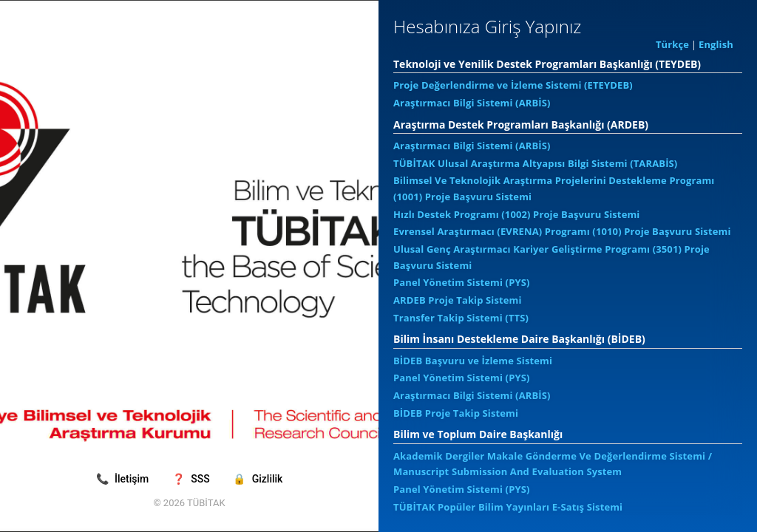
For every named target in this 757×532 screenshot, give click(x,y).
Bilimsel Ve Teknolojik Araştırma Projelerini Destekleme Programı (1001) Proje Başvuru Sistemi (554, 188)
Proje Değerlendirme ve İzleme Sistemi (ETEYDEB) (513, 85)
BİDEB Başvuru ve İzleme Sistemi (473, 361)
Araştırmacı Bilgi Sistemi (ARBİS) (472, 103)
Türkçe (672, 44)
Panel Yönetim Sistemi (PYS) (462, 282)
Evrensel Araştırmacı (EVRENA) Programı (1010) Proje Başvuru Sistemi (562, 231)
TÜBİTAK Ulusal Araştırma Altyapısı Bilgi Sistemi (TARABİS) (535, 163)
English (716, 44)
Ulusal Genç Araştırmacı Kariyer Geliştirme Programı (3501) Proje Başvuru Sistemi (551, 257)
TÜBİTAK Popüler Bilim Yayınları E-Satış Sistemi (508, 507)
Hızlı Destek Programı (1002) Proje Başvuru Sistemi (516, 214)
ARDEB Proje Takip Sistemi (458, 300)
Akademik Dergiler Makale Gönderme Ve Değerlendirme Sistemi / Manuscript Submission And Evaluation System (553, 464)
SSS (192, 479)
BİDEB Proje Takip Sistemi (456, 413)
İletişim (124, 479)
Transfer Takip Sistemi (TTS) (461, 318)
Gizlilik (258, 479)
